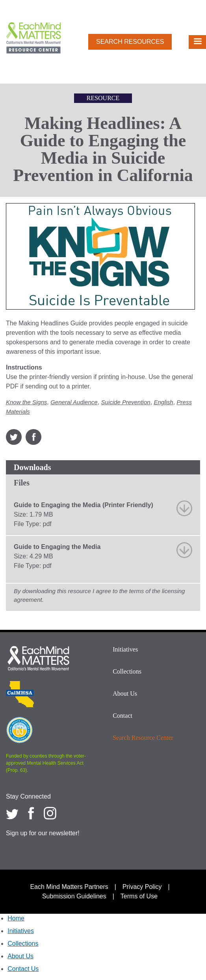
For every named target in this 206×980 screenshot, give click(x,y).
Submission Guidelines (74, 896)
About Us (125, 693)
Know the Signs (26, 402)
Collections (127, 671)
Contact (122, 716)
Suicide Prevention (126, 402)
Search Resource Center (143, 738)
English (164, 402)
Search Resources (130, 42)
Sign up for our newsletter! (43, 833)
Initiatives (125, 649)
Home (16, 918)
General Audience (74, 402)
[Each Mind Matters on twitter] (12, 813)
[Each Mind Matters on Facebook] (31, 813)
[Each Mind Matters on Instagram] (50, 813)
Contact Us (23, 969)
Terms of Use (139, 896)
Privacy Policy (142, 887)
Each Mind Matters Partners (69, 887)
